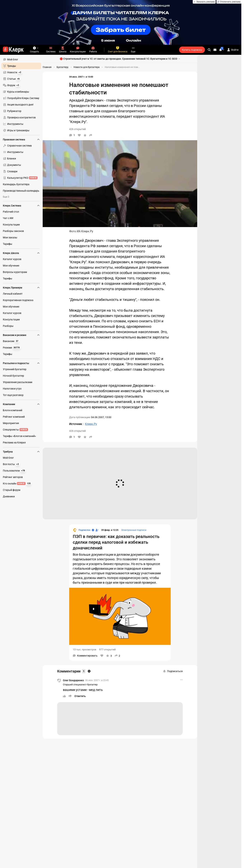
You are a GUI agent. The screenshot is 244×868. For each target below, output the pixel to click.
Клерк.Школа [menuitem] (21, 253)
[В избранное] (85, 135)
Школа (63, 50)
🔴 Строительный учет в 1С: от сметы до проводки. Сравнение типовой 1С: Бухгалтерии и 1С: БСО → (120, 59)
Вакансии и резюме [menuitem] (21, 335)
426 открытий (77, 129)
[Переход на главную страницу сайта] (13, 50)
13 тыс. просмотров (85, 650)
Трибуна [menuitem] (21, 452)
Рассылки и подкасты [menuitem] (21, 363)
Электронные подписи (134, 530)
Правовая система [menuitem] (21, 140)
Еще (133, 50)
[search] (209, 50)
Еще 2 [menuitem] (6, 197)
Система (51, 50)
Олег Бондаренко (73, 680)
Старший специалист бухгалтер (80, 685)
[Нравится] (79, 135)
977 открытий (107, 650)
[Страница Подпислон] (82, 530)
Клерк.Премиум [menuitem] (21, 288)
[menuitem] (21, 59)
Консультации (78, 50)
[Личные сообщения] (215, 50)
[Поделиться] (91, 135)
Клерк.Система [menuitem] (21, 206)
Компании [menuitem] (21, 404)
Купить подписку (192, 50)
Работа (93, 50)
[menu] (23, 95)
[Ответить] (80, 696)
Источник (76, 424)
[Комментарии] (72, 135)
